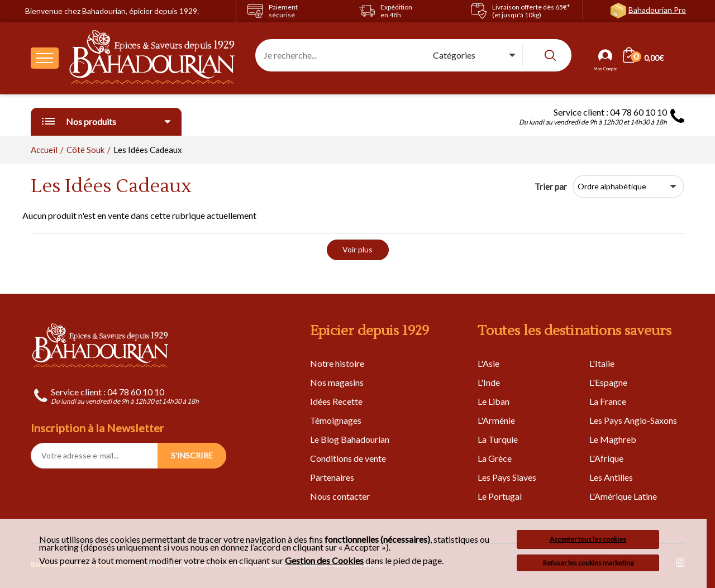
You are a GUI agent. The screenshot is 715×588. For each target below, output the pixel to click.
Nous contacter (340, 496)
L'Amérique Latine (623, 496)
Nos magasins (337, 382)
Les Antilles (611, 477)
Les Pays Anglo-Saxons (633, 420)
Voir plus (357, 249)
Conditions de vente (348, 458)
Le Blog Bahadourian (350, 439)
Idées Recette (336, 401)
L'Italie (602, 363)
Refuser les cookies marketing (588, 563)
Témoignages (336, 420)
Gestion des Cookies (324, 561)
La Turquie (498, 439)
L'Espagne (608, 382)
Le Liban (494, 401)
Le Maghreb (613, 439)
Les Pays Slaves (507, 477)
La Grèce (495, 458)
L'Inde (489, 382)
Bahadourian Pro (657, 10)
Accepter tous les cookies (588, 539)
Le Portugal (500, 496)
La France (608, 401)
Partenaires (332, 477)
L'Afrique (606, 458)
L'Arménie (496, 420)
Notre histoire (337, 363)
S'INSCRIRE (192, 455)
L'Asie (488, 363)
